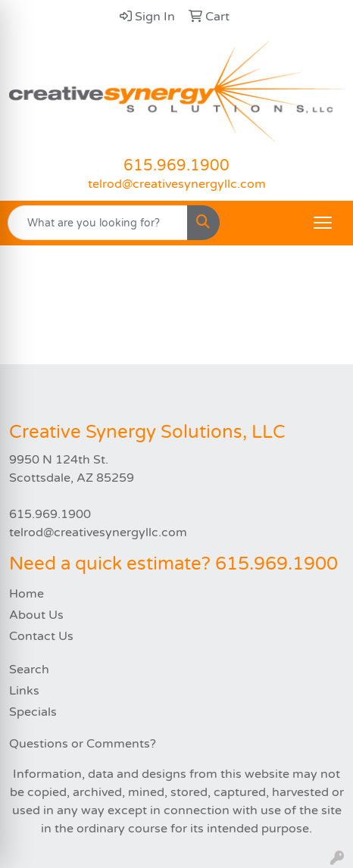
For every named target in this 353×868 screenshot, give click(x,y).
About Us (36, 615)
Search (29, 670)
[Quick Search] (98, 223)
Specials (33, 712)
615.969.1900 (176, 166)
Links (24, 691)
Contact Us (41, 636)
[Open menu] (323, 223)
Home (27, 594)
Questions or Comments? (83, 744)
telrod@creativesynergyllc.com (177, 184)
